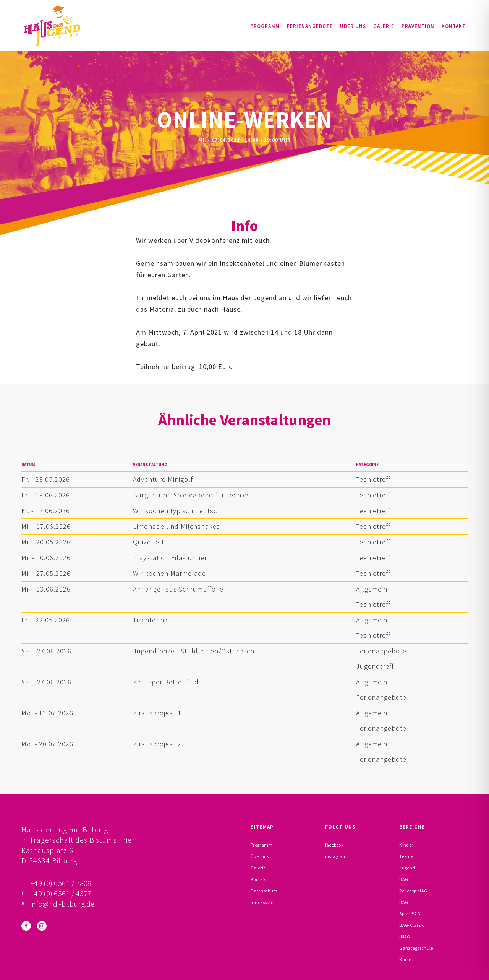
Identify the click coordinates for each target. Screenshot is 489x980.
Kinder (406, 845)
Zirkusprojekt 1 (157, 713)
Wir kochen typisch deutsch (177, 511)
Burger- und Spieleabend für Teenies (192, 495)
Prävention (418, 26)
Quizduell (148, 542)
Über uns (353, 26)
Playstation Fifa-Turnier (170, 558)
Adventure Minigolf (163, 479)
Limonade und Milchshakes (176, 526)
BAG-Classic (412, 925)
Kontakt (454, 26)
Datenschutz (264, 891)
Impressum (262, 902)
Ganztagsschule (416, 948)
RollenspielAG (413, 891)
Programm (265, 26)
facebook (334, 845)
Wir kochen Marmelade (169, 573)
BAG (404, 879)
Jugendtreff (375, 666)
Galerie (384, 26)
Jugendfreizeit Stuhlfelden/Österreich (194, 651)
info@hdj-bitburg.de (63, 904)
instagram (336, 856)
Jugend (407, 868)
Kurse (405, 960)
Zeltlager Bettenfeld (166, 682)
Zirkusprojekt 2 (157, 744)
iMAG (405, 937)
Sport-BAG (410, 914)
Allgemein (372, 589)
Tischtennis (151, 620)
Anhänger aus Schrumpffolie (178, 589)
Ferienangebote (310, 26)
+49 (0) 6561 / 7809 (61, 883)
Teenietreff (373, 479)
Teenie (406, 856)
